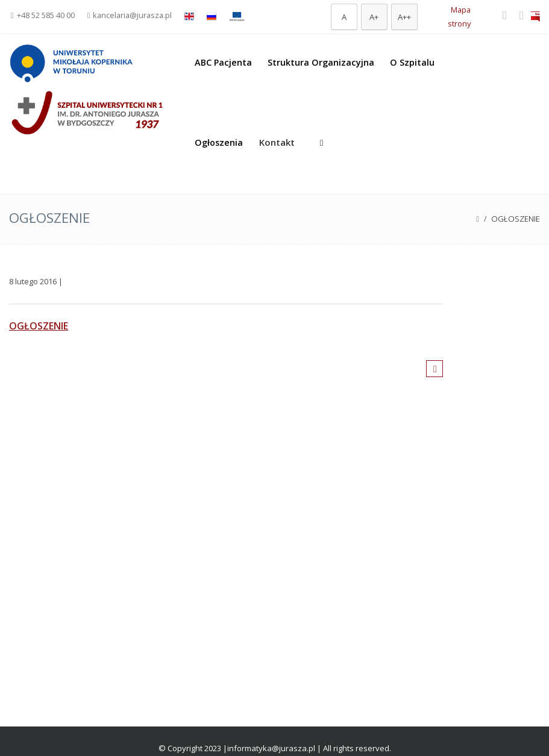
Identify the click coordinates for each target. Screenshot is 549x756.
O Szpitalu (412, 62)
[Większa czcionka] (374, 17)
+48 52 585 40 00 (43, 15)
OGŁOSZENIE (39, 326)
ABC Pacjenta (223, 62)
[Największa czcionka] (404, 17)
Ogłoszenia (219, 142)
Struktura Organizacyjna (321, 62)
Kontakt (277, 142)
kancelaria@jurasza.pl (130, 15)
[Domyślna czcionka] (344, 17)
